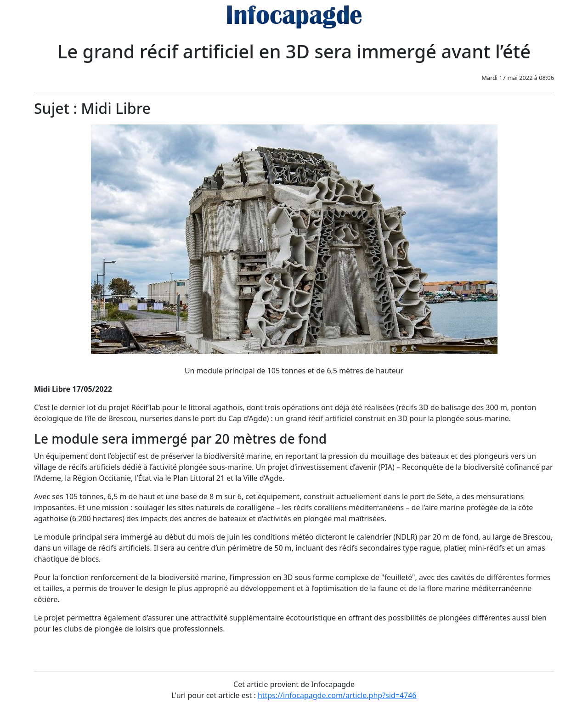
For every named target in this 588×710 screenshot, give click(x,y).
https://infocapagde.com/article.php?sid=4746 (337, 695)
